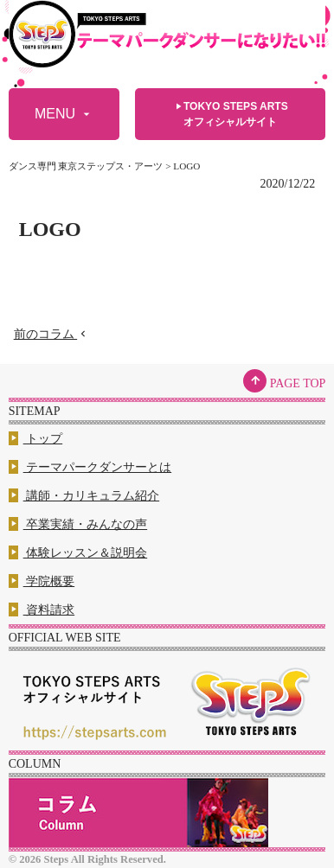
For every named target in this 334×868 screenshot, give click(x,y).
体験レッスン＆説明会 (78, 553)
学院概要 (42, 581)
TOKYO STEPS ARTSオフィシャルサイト (231, 113)
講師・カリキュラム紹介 (84, 496)
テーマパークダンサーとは (90, 467)
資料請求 (42, 610)
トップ (36, 439)
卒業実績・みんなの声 (78, 524)
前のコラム (52, 334)
